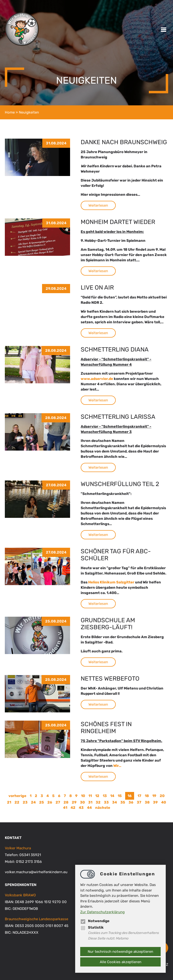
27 (58, 802)
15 (120, 796)
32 (98, 802)
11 (90, 796)
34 (115, 802)
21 (9, 802)
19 (154, 796)
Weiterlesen (98, 205)
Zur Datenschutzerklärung (102, 912)
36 (131, 802)
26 (50, 802)
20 (162, 796)
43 (81, 808)
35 (123, 802)
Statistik (92, 927)
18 (147, 796)
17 (139, 796)
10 (83, 796)
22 (17, 802)
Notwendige (95, 921)
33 (106, 802)
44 (89, 808)
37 (139, 802)
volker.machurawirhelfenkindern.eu (36, 872)
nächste (103, 808)
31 (90, 802)
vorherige (17, 796)
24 (33, 802)
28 (66, 802)
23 (25, 802)
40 (164, 802)
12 (97, 796)
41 (65, 808)
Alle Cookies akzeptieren (121, 962)
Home (10, 112)
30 (82, 802)
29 (74, 802)
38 (147, 802)
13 (105, 796)
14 (112, 796)
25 (42, 802)
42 (73, 808)
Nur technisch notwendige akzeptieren (120, 952)
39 (155, 802)
